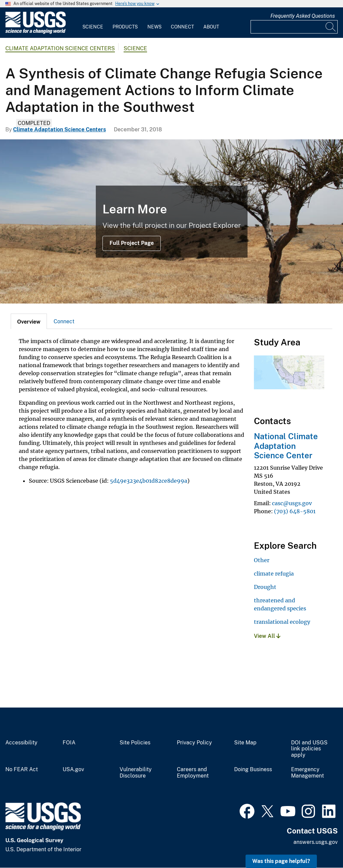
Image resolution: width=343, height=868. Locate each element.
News (154, 27)
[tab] (29, 321)
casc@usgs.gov (292, 503)
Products (125, 27)
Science (93, 27)
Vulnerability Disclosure (136, 773)
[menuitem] (93, 23)
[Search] (331, 27)
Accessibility (21, 743)
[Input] (294, 27)
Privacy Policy (194, 743)
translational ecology (282, 622)
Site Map (245, 743)
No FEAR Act (22, 770)
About (211, 27)
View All (267, 636)
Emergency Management (307, 773)
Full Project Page (132, 243)
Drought (265, 587)
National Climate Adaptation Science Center (286, 446)
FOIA (69, 743)
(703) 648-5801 (295, 511)
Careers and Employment (193, 773)
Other (262, 560)
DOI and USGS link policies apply (309, 749)
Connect (182, 27)
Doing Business (253, 770)
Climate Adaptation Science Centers (60, 48)
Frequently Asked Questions (303, 16)
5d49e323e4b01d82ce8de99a (149, 481)
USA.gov (73, 770)
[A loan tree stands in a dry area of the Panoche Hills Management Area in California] (171, 221)
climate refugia (274, 574)
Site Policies (135, 743)
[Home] (36, 32)
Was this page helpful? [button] (281, 861)
